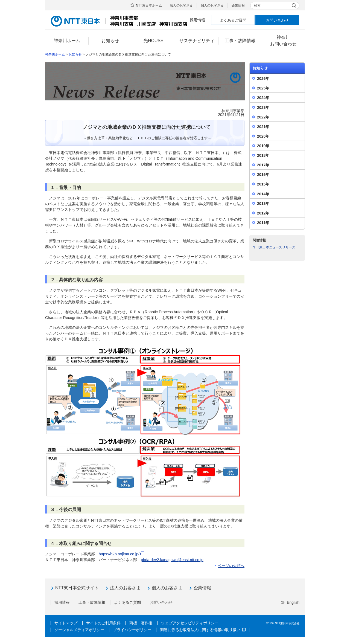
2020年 (263, 136)
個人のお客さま (212, 5)
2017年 (263, 165)
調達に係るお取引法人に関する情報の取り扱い (203, 630)
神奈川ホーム (55, 54)
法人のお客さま (181, 5)
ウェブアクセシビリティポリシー (190, 623)
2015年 (263, 184)
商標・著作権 (141, 623)
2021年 (263, 127)
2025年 (263, 88)
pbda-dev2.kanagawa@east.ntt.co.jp (172, 560)
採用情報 (197, 20)
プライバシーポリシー (132, 630)
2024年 (263, 98)
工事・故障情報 (92, 602)
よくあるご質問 (233, 20)
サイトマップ (66, 623)
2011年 (263, 223)
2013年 (263, 204)
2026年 (263, 79)
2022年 (263, 117)
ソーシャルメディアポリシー (79, 630)
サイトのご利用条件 (103, 623)
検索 (257, 5)
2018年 (263, 155)
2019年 (263, 146)
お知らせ (75, 54)
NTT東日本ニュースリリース (274, 247)
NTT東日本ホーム (149, 5)
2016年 (263, 175)
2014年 (263, 194)
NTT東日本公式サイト (77, 588)
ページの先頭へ (231, 566)
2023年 (263, 108)
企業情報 (238, 5)
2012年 (263, 213)
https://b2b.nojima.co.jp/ (122, 554)
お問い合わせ (277, 20)
